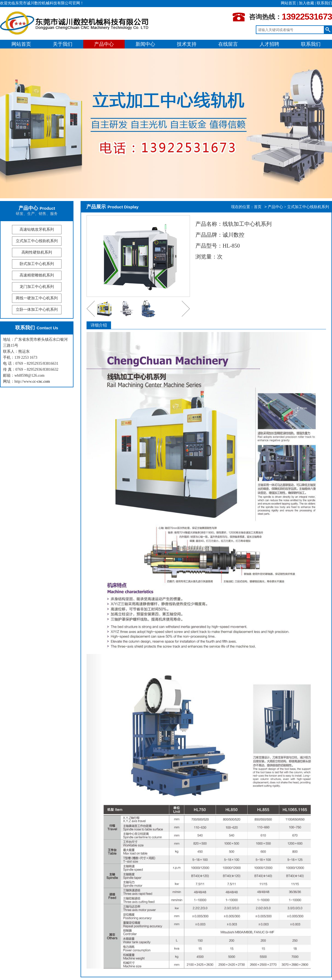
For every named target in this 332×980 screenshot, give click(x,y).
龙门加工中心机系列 (37, 287)
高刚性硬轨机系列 (37, 252)
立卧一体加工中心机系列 (37, 310)
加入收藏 (306, 3)
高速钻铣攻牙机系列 (37, 229)
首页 (258, 207)
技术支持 (187, 44)
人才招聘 (269, 44)
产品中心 (104, 44)
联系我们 (324, 3)
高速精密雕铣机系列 (37, 275)
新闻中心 (145, 44)
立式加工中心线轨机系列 (37, 241)
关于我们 (63, 44)
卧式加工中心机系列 (37, 264)
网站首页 (288, 3)
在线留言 (228, 44)
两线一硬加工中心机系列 (37, 298)
